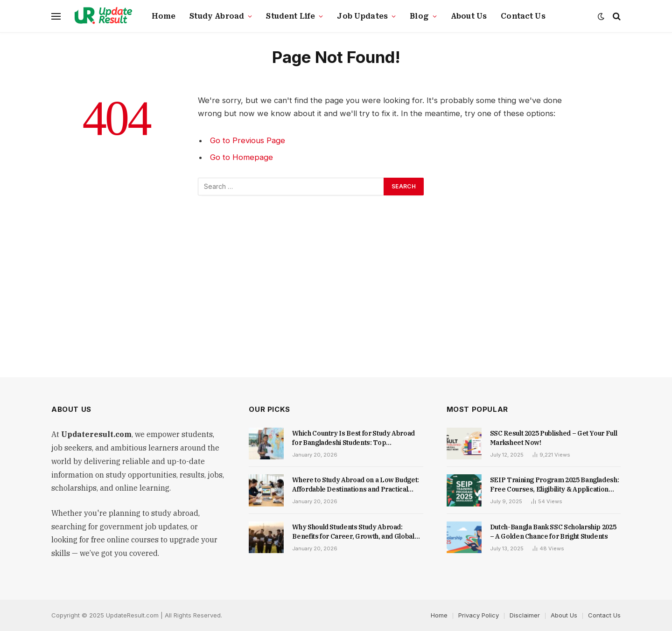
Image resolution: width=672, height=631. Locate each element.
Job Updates (362, 16)
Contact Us (523, 16)
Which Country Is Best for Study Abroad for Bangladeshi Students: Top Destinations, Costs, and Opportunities (353, 438)
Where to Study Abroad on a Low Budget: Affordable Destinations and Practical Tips (356, 485)
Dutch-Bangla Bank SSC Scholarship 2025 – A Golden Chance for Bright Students (553, 532)
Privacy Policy (479, 615)
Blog (419, 16)
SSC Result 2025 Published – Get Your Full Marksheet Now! (554, 438)
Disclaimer (525, 615)
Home (164, 16)
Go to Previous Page (248, 140)
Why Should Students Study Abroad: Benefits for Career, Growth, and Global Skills (353, 532)
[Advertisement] (336, 288)
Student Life (290, 16)
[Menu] (56, 17)
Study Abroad (217, 16)
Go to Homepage (241, 157)
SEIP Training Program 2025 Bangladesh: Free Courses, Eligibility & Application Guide (555, 485)
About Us (469, 16)
